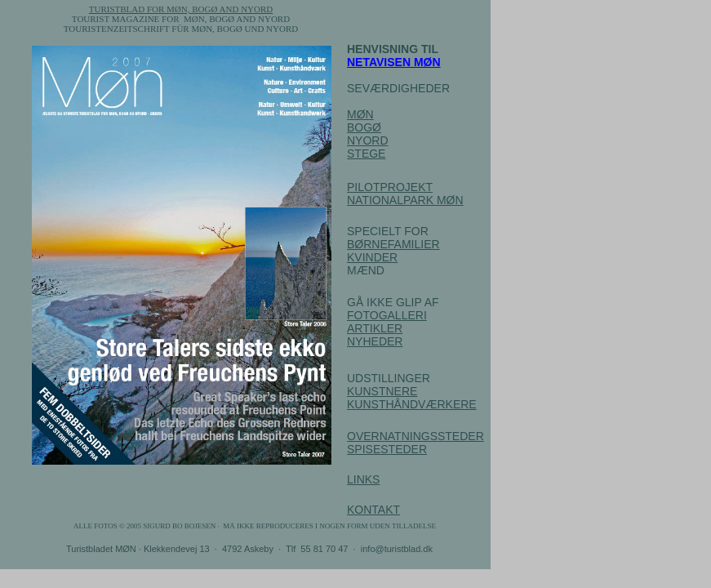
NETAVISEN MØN (394, 62)
